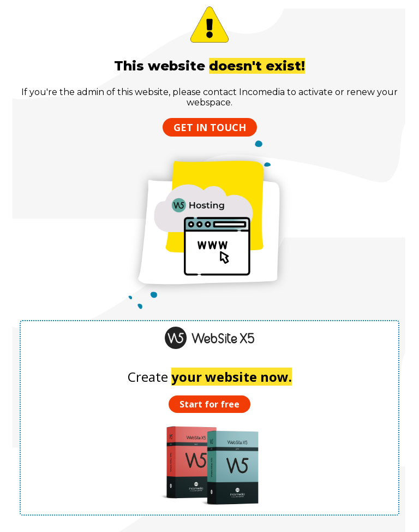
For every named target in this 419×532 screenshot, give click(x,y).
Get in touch (210, 127)
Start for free (209, 404)
